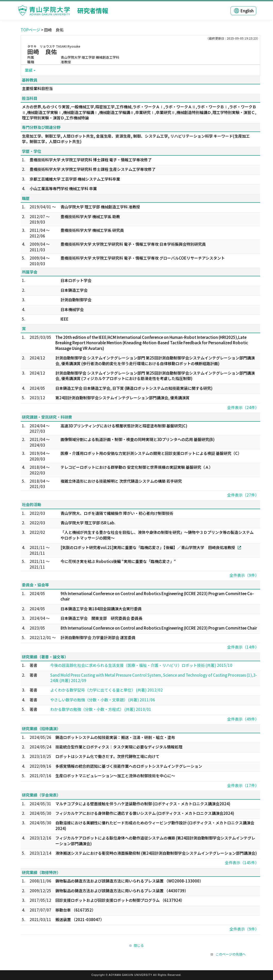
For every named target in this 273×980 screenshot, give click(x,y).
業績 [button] (29, 70)
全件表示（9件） (244, 575)
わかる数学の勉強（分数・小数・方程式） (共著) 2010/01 (101, 709)
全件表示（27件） (243, 495)
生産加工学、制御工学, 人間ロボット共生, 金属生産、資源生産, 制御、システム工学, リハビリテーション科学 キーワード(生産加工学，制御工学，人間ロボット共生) (136, 139)
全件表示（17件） (243, 785)
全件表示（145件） (242, 863)
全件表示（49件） (243, 719)
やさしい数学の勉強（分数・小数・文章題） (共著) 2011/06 (103, 700)
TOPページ (30, 30)
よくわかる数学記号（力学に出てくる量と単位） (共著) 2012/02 (106, 690)
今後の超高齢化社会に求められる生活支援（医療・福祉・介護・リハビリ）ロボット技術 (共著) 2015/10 (141, 665)
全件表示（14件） (243, 647)
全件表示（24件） (243, 407)
